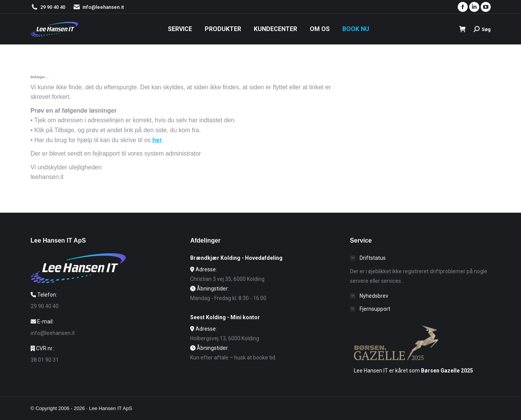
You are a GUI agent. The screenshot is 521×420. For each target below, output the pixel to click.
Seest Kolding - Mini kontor (225, 317)
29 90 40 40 (53, 7)
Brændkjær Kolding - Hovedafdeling (236, 258)
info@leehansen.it (98, 7)
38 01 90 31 (45, 360)
